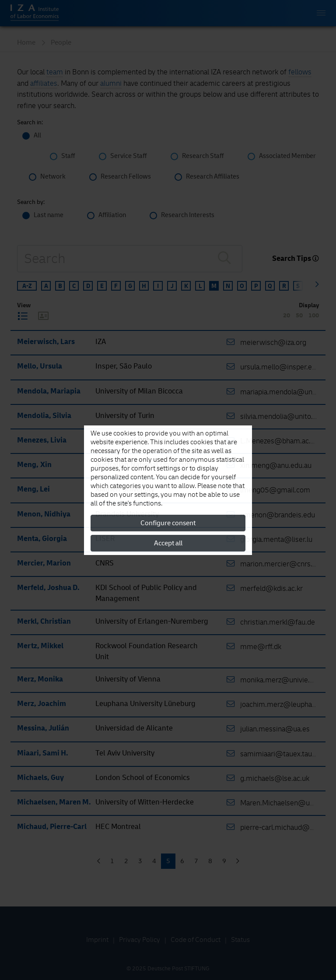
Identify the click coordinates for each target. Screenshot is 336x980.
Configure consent (168, 523)
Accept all (168, 543)
